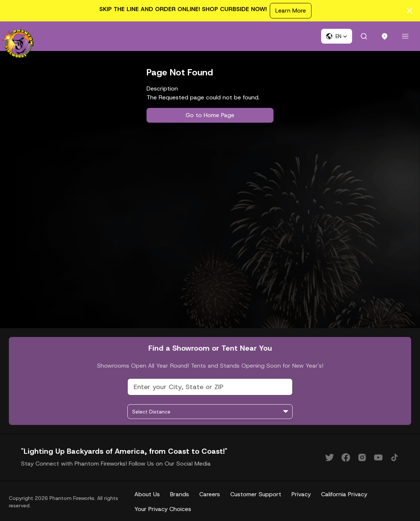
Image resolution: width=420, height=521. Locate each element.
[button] (337, 36)
